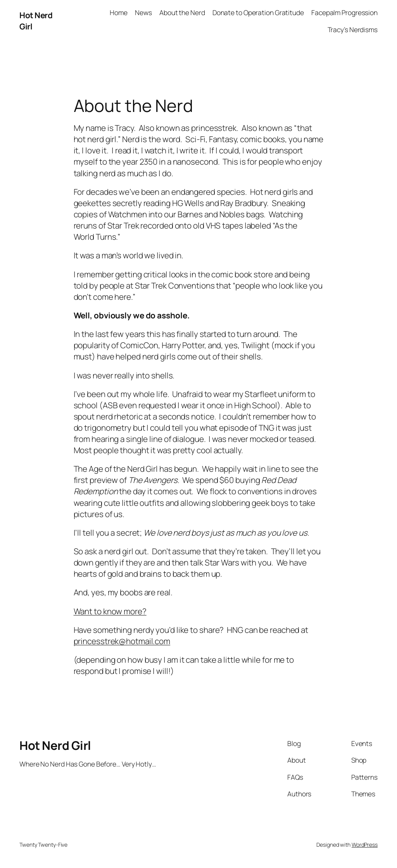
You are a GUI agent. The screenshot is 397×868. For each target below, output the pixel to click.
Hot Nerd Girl (55, 745)
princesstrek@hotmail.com (122, 641)
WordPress (365, 845)
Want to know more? (110, 611)
